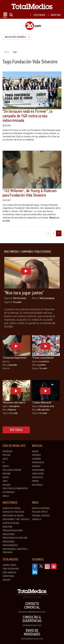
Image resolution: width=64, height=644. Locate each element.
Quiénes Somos (9, 565)
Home (7, 52)
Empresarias (38, 462)
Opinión (35, 481)
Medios (35, 451)
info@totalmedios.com (32, 625)
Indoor (6, 477)
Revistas (6, 455)
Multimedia (37, 485)
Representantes (10, 545)
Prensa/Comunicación (12, 530)
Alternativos (9, 492)
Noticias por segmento (17, 37)
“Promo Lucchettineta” (43, 358)
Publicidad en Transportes (15, 488)
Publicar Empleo (40, 512)
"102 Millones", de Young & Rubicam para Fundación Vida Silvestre (30, 193)
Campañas (37, 459)
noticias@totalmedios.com (32, 639)
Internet (7, 474)
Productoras (9, 534)
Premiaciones (38, 470)
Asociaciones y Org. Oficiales (16, 519)
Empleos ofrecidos (41, 508)
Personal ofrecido (41, 516)
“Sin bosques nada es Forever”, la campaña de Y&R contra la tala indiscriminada (27, 116)
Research (37, 455)
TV (3, 462)
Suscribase (38, 15)
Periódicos (7, 451)
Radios (6, 466)
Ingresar (54, 15)
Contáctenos (8, 576)
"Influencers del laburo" (14, 402)
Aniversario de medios (13, 516)
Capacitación (38, 474)
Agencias (36, 466)
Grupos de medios (11, 523)
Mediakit (7, 580)
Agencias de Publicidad (13, 512)
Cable (5, 459)
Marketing (8, 527)
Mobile (6, 496)
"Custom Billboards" (42, 402)
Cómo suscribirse (11, 569)
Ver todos (16, 430)
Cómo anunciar (9, 573)
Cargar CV (37, 519)
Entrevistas (38, 477)
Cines (5, 481)
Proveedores (9, 542)
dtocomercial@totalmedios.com (32, 612)
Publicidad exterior (12, 470)
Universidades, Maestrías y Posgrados (15, 551)
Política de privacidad (32, 597)
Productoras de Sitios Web (15, 538)
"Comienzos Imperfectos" (15, 358)
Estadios (6, 485)
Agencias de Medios (12, 508)
